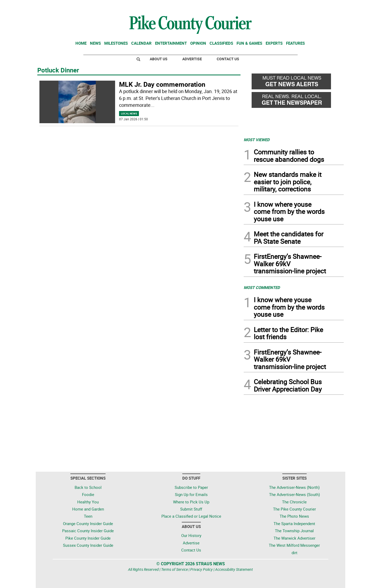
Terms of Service (174, 569)
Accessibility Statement (234, 569)
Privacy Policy (201, 569)
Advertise (192, 59)
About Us (159, 59)
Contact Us (228, 59)
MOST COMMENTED (262, 287)
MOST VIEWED (257, 140)
